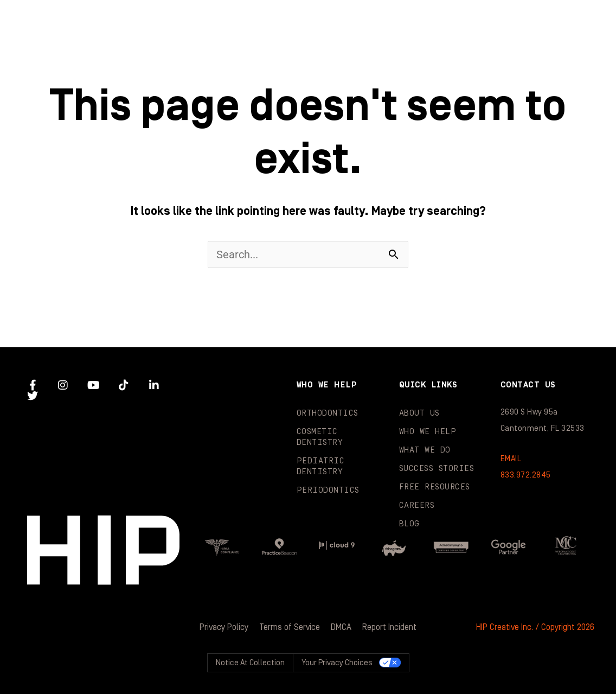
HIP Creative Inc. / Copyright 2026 (535, 627)
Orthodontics (328, 413)
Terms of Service (290, 627)
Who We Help (240, 22)
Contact (561, 65)
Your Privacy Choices (337, 663)
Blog (450, 65)
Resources (335, 65)
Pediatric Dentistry (321, 466)
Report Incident (389, 627)
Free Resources (435, 487)
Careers (417, 505)
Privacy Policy (224, 627)
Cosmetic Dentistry (320, 437)
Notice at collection (250, 663)
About (118, 22)
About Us (419, 413)
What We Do (374, 22)
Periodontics (328, 490)
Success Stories (517, 22)
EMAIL (511, 459)
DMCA (341, 627)
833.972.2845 (526, 475)
